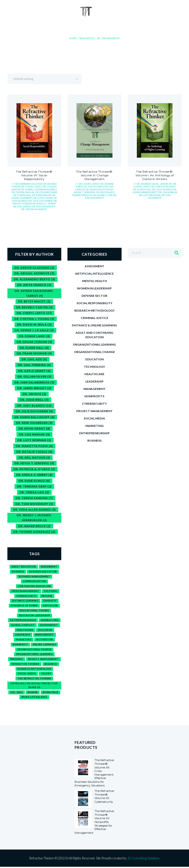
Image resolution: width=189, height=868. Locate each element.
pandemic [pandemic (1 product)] (17, 660)
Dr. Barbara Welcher (29, 184)
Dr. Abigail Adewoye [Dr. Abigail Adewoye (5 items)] (34, 273)
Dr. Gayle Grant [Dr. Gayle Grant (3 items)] (34, 371)
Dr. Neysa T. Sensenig (94, 191)
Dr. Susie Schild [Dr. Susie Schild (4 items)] (34, 481)
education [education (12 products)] (50, 606)
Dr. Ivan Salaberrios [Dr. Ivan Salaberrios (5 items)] (34, 382)
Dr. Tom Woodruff (44, 207)
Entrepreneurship (94, 433)
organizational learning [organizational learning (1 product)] (34, 655)
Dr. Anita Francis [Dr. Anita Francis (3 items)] (34, 285)
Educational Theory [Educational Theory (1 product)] (34, 611)
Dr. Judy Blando (94, 187)
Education (94, 359)
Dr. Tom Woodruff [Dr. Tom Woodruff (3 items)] (34, 504)
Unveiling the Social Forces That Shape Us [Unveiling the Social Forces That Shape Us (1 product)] (34, 686)
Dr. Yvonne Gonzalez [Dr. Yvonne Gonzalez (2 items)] (34, 532)
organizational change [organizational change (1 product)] (34, 650)
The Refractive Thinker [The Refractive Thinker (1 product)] (34, 679)
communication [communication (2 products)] (34, 582)
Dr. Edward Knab (46, 192)
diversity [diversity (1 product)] (50, 601)
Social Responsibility (94, 303)
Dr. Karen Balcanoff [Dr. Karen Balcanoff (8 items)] (34, 417)
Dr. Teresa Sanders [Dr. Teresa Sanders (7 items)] (34, 498)
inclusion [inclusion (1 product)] (45, 630)
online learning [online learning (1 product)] (44, 645)
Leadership (94, 381)
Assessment (94, 266)
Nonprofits (94, 396)
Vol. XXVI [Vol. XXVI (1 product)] (16, 693)
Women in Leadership (94, 288)
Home (73, 38)
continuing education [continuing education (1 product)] (34, 587)
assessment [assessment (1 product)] (49, 567)
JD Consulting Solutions (143, 859)
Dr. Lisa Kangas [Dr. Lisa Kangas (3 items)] (34, 435)
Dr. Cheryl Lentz (32, 187)
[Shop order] (48, 79)
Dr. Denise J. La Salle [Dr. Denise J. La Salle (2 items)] (34, 330)
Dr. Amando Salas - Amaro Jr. (155, 184)
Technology (94, 367)
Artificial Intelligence (94, 274)
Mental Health (94, 281)
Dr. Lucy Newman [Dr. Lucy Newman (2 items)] (34, 441)
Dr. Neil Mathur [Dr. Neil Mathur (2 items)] (34, 458)
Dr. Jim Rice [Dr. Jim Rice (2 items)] (34, 394)
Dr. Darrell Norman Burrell (39, 190)
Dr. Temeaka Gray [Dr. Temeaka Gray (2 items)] (34, 487)
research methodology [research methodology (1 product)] (34, 670)
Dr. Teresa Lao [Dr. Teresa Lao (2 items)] (34, 492)
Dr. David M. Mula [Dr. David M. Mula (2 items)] (34, 325)
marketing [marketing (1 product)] (24, 640)
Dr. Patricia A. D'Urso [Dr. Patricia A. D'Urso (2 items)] (34, 469)
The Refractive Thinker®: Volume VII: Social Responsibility (34, 176)
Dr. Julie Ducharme (41, 201)
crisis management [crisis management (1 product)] (25, 592)
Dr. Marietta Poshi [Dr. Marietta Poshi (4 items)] (34, 446)
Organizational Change (94, 352)
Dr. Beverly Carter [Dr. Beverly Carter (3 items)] (34, 307)
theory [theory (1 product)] (46, 674)
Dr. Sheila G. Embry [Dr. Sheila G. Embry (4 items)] (34, 475)
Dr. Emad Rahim (42, 195)
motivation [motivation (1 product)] (45, 640)
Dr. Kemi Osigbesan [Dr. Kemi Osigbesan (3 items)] (34, 423)
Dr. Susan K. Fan (103, 195)
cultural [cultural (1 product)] (51, 592)
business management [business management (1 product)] (34, 577)
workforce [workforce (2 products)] (50, 693)
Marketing (94, 426)
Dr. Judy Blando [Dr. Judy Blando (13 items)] (34, 406)
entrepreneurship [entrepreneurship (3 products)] (23, 621)
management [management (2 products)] (45, 635)
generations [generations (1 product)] (50, 621)
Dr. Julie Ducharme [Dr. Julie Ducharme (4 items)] (34, 411)
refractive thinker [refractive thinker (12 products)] (25, 665)
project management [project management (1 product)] (43, 660)
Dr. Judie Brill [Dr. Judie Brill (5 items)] (34, 400)
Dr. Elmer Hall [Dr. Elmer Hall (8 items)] (34, 348)
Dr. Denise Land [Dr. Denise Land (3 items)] (34, 336)
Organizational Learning (94, 344)
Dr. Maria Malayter (98, 190)
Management (94, 389)
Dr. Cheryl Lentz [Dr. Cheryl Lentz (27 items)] (34, 313)
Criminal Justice (94, 318)
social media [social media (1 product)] (27, 674)
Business (94, 441)
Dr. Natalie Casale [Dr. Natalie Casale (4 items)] (34, 452)
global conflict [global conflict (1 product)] (23, 626)
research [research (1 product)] (51, 665)
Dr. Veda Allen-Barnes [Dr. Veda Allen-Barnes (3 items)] (34, 510)
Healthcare (94, 374)
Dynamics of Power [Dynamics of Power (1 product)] (24, 606)
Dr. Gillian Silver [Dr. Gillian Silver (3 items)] (34, 377)
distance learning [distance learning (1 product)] (25, 601)
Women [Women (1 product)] (33, 693)
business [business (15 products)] (18, 572)
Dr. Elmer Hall (23, 195)
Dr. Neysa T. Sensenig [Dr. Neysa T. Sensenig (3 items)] (34, 464)
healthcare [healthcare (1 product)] (25, 630)
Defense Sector (94, 296)
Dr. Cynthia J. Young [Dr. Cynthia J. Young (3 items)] (34, 319)
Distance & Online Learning (94, 325)
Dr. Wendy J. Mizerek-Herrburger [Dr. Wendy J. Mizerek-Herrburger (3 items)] (34, 518)
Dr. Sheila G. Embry (44, 204)
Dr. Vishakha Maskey (34, 209)
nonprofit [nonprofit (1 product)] (20, 645)
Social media (94, 418)
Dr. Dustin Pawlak (23, 192)
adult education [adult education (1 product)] (24, 567)
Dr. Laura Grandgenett (155, 191)
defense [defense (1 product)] (47, 596)
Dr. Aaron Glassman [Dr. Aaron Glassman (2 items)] (34, 268)
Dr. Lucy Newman (150, 195)
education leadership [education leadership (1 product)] (34, 616)
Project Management (94, 411)
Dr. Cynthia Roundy (163, 187)
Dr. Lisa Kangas (168, 192)
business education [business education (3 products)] (43, 572)
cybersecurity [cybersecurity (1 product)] (26, 596)
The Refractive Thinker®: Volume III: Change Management (94, 176)
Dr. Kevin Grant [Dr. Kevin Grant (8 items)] (34, 429)
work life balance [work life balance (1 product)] (34, 698)
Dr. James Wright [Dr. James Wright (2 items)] (34, 388)
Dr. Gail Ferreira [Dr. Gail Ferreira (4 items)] (34, 365)
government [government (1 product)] (49, 626)
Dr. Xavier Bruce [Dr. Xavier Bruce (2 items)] (34, 526)
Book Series (87, 38)
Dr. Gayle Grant (43, 198)
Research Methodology (94, 310)
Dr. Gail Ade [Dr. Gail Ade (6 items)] (34, 359)
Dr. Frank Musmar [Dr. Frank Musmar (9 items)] (34, 354)
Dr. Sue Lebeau (22, 207)
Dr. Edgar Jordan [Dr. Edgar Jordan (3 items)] (34, 342)
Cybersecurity (94, 404)
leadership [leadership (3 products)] (23, 635)
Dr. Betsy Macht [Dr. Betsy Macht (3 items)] (34, 301)
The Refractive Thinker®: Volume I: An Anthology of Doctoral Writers (155, 176)
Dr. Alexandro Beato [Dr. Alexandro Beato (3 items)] (34, 279)
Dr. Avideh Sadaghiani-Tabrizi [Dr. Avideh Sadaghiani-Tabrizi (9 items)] (34, 293)
